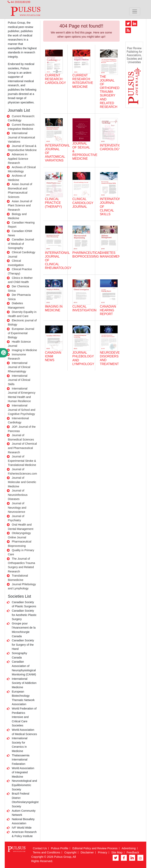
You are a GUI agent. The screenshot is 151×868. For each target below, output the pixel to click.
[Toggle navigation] (135, 11)
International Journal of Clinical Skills (19, 380)
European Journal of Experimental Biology (21, 333)
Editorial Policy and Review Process (95, 848)
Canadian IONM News (53, 356)
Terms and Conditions (46, 852)
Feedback (133, 852)
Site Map (117, 852)
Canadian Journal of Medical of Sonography (21, 244)
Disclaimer (87, 852)
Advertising (129, 848)
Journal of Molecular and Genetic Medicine (22, 482)
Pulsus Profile (60, 848)
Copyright (70, 852)
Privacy (103, 852)
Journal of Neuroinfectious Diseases (18, 495)
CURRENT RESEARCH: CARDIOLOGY (56, 79)
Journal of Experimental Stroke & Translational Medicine (22, 461)
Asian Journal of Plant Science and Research (20, 205)
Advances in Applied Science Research (18, 159)
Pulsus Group (63, 857)
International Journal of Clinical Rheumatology (19, 367)
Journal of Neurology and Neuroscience (17, 508)
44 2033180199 (19, 2)
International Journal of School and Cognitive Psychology (22, 410)
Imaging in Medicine (24, 350)
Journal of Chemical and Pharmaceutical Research (22, 448)
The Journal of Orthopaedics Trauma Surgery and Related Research (112, 92)
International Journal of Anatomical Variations (21, 137)
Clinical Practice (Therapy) (53, 203)
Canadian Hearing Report (108, 310)
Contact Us (40, 848)
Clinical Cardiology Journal (83, 203)
